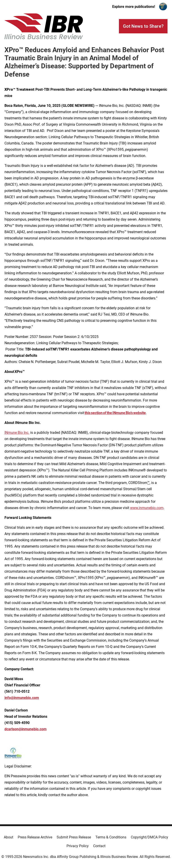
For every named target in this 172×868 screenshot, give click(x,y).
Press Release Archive (35, 837)
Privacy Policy (78, 846)
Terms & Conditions (111, 837)
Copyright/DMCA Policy (149, 837)
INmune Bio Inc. (17, 433)
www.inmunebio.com (147, 508)
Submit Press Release (74, 837)
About (9, 837)
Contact (99, 846)
